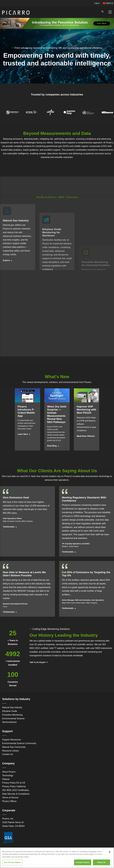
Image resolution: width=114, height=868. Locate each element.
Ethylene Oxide (10, 711)
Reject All (101, 862)
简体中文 (108, 3)
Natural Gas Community (14, 747)
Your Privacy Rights (12, 862)
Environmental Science (13, 719)
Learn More (23, 434)
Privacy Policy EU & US (14, 783)
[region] (57, 858)
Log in (97, 3)
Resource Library (11, 751)
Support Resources (12, 740)
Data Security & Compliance (16, 794)
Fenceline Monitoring (12, 715)
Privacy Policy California (14, 786)
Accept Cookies (83, 862)
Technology (8, 775)
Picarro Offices (9, 801)
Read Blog (52, 446)
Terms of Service (10, 798)
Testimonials (9, 527)
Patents (6, 779)
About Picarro (9, 772)
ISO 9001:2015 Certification (16, 790)
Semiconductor (9, 722)
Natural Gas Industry (12, 707)
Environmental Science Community (19, 743)
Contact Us (8, 754)
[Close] (110, 852)
